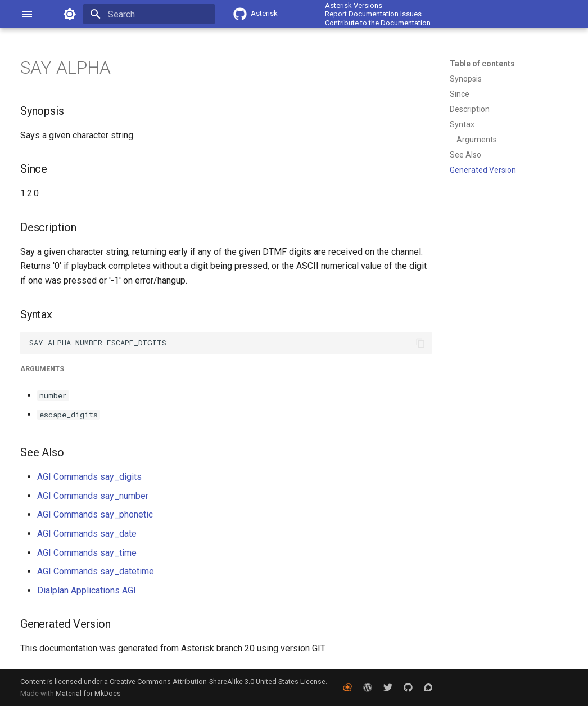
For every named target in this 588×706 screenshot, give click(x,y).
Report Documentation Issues (373, 14)
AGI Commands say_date (87, 534)
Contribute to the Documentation (378, 23)
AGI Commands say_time (87, 553)
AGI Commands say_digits (89, 477)
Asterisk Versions (354, 5)
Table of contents (482, 64)
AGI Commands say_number (93, 496)
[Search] (149, 14)
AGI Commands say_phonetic (95, 514)
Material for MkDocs (88, 693)
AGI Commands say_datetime (96, 571)
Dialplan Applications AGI (87, 590)
